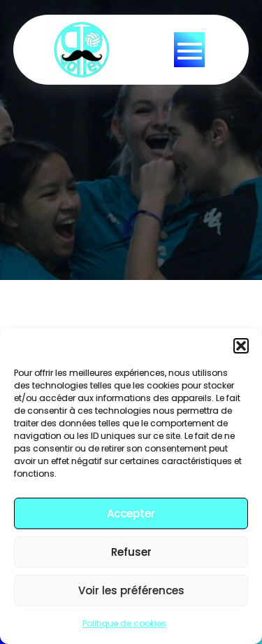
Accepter (131, 513)
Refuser (131, 552)
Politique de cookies (124, 623)
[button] (241, 346)
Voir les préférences (131, 590)
